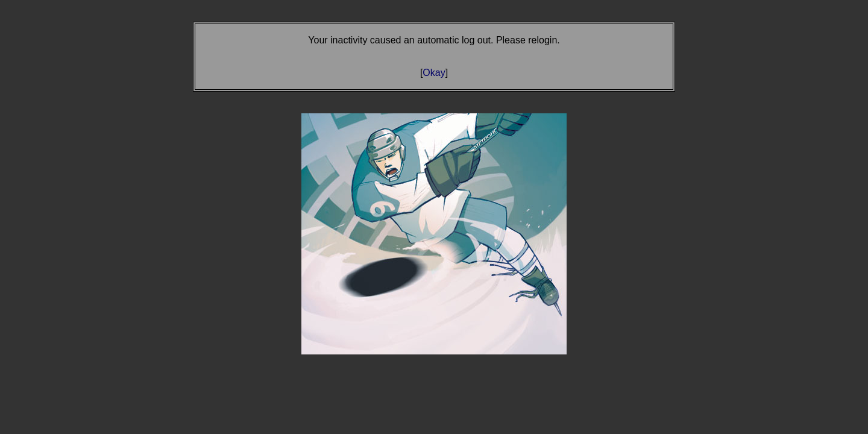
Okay (434, 73)
